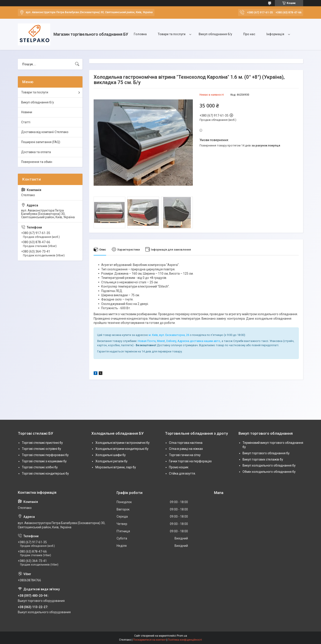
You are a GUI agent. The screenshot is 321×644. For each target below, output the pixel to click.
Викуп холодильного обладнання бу (269, 465)
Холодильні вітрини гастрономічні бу (122, 443)
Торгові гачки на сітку (185, 455)
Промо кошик (179, 467)
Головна (140, 34)
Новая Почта (147, 341)
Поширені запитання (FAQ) (41, 142)
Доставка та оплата (36, 152)
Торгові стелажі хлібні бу (40, 467)
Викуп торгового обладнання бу (266, 453)
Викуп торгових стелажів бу (263, 459)
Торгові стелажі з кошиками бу (44, 461)
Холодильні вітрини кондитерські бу (122, 449)
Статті (26, 122)
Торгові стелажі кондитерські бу (45, 473)
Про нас (249, 34)
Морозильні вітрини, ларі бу (116, 467)
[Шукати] (77, 64)
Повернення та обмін (37, 162)
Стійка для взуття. (182, 473)
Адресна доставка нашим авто (199, 341)
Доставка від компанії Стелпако (45, 132)
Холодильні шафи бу (111, 455)
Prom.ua (182, 636)
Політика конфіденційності (185, 640)
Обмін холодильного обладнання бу (269, 472)
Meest (161, 341)
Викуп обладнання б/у (215, 34)
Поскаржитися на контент (149, 640)
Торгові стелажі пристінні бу (42, 443)
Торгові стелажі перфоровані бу (45, 455)
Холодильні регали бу (111, 461)
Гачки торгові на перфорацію (190, 461)
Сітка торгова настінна (186, 443)
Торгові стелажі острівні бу (41, 449)
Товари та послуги (172, 34)
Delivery (171, 341)
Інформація (275, 34)
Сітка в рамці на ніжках (186, 449)
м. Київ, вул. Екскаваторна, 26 (169, 335)
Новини (27, 112)
